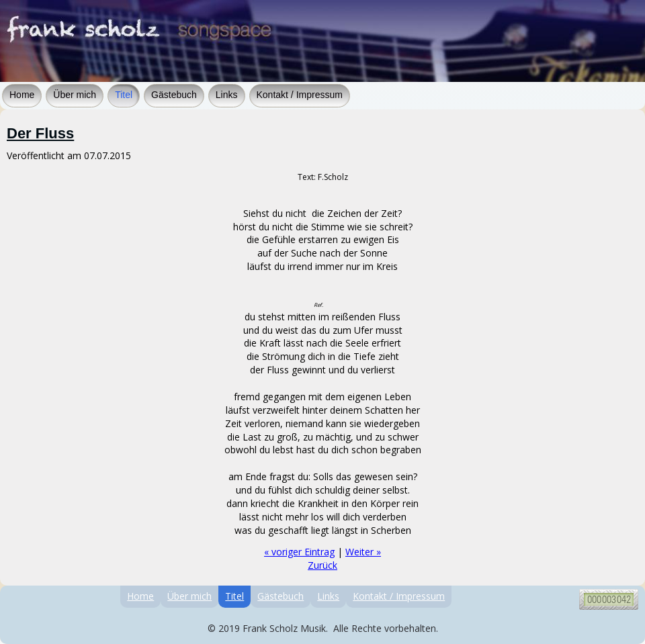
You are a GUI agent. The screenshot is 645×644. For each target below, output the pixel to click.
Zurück (322, 565)
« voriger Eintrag (299, 552)
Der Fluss (40, 133)
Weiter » (363, 552)
